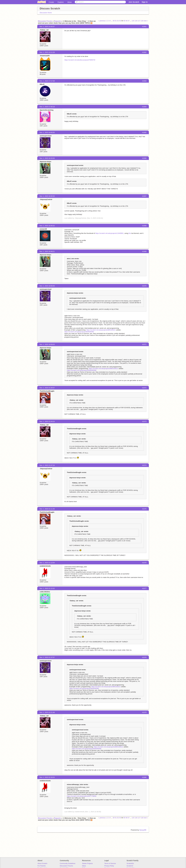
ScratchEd (130, 863)
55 (124, 21)
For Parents (42, 866)
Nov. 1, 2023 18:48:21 (47, 251)
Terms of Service (110, 863)
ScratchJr (130, 866)
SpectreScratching (47, 110)
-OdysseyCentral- (46, 199)
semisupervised (46, 136)
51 (116, 21)
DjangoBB (143, 830)
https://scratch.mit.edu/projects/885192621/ (101, 330)
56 (127, 21)
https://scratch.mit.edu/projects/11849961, (110, 233)
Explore (61, 2)
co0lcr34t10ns (45, 592)
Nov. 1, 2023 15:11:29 (47, 52)
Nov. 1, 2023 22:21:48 (47, 712)
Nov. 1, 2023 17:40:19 (47, 107)
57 (129, 21)
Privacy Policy (109, 866)
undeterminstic (45, 566)
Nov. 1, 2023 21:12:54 (47, 563)
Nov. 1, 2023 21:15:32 (47, 588)
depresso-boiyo (46, 162)
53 (120, 21)
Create (51, 2)
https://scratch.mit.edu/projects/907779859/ (82, 796)
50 (114, 21)
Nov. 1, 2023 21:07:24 (47, 465)
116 (136, 21)
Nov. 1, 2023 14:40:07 (47, 27)
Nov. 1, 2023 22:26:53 (47, 777)
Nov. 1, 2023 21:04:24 (47, 421)
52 (118, 21)
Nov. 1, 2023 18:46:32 (47, 226)
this (130, 233)
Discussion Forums (45, 21)
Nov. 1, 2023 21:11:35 (47, 509)
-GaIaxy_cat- (44, 30)
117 (139, 21)
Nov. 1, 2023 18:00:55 (47, 132)
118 (142, 21)
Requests (58, 21)
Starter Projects (87, 863)
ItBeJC (42, 84)
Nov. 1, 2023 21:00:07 (47, 388)
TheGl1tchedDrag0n (47, 391)
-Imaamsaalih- (45, 56)
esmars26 (43, 229)
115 (133, 21)
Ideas (69, 2)
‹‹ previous (102, 21)
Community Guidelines (68, 863)
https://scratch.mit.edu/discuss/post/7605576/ (80, 60)
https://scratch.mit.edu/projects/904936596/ (79, 332)
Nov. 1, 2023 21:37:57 (47, 657)
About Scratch (42, 863)
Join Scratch (134, 2)
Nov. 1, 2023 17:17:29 (47, 81)
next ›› (146, 21)
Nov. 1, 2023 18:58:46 (47, 286)
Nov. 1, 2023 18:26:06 (47, 158)
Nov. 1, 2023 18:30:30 (47, 196)
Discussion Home (46, 13)
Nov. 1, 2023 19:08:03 (47, 344)
